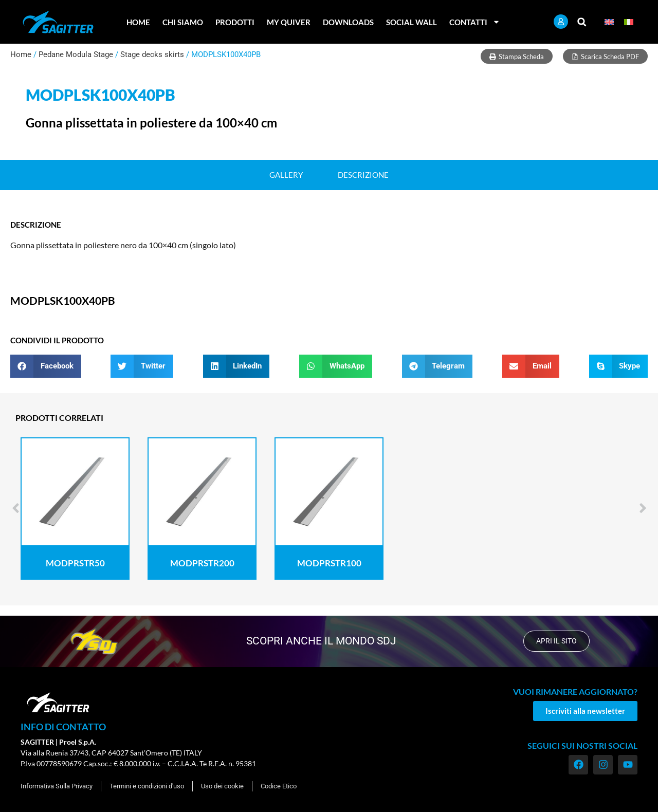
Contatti (475, 22)
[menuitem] (609, 22)
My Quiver (289, 22)
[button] (582, 22)
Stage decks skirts (152, 54)
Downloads (348, 22)
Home (138, 22)
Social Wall (412, 22)
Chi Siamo (183, 22)
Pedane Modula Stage (76, 54)
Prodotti (235, 22)
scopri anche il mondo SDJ (320, 641)
